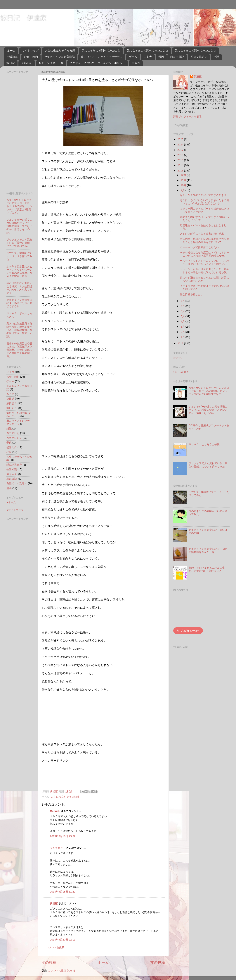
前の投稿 (158, 962)
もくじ (10, 394)
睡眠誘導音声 (14, 465)
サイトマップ (30, 50)
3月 (183, 327)
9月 (183, 190)
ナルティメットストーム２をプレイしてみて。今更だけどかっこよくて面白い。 (204, 262)
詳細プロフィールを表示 (188, 116)
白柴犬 (148, 57)
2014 (181, 165)
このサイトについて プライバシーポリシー (98, 63)
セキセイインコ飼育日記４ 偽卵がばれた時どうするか (19, 303)
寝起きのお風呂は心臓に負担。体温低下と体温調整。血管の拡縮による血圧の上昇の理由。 (19, 350)
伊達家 (54, 903)
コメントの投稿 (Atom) (61, 971)
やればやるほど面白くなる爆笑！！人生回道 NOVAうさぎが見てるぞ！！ (21, 288)
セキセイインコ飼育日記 (59, 57)
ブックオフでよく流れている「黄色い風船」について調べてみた (19, 243)
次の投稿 (49, 962)
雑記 (9, 429)
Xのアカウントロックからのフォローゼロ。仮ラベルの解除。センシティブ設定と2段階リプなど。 (19, 206)
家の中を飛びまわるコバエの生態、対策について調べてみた (207, 569)
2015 (181, 160)
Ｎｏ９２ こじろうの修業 (204, 444)
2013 (181, 171)
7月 (183, 306)
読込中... (178, 358)
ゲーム (133, 57)
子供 (9, 443)
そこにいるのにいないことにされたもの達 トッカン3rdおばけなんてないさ (206, 202)
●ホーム (11, 502)
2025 (181, 139)
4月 (183, 321)
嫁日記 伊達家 (23, 18)
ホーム (11, 50)
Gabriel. (55, 811)
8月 (183, 301)
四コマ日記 (177, 57)
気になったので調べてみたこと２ (148, 50)
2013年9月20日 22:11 (63, 940)
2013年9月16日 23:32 (63, 836)
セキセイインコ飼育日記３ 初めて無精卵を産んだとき (208, 550)
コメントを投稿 (55, 947)
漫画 (161, 57)
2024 (181, 145)
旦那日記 (27, 63)
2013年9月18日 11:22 (63, 892)
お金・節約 (31, 57)
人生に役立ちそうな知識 (60, 50)
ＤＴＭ (10, 372)
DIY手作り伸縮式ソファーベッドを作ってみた (19, 256)
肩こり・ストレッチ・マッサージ (102, 57)
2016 (181, 155)
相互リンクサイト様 (51, 63)
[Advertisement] (55, 774)
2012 (181, 343)
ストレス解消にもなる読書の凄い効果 (202, 234)
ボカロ (136, 63)
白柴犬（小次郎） (17, 483)
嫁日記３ (12, 408)
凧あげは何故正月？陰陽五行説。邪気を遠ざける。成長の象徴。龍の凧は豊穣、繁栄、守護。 (19, 330)
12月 (184, 175)
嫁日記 (11, 63)
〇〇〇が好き (181, 372)
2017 (181, 150)
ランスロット (58, 848)
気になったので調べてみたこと (101, 50)
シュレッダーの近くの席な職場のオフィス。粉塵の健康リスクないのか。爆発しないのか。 (19, 226)
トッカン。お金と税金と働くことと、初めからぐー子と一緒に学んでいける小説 (204, 271)
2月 (183, 332)
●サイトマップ (15, 510)
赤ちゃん (12, 474)
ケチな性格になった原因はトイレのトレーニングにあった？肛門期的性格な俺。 (204, 254)
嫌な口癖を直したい (192, 294)
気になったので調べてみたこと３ (196, 50)
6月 (183, 311)
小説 (216, 57)
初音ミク (12, 447)
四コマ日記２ (199, 57)
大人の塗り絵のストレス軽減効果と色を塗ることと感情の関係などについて (204, 240)
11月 (184, 180)
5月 (183, 316)
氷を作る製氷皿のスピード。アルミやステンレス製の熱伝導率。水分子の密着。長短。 (19, 271)
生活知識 (12, 57)
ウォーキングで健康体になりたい (199, 247)
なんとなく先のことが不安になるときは (203, 195)
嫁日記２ (12, 403)
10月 (184, 185)
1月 (183, 337)
